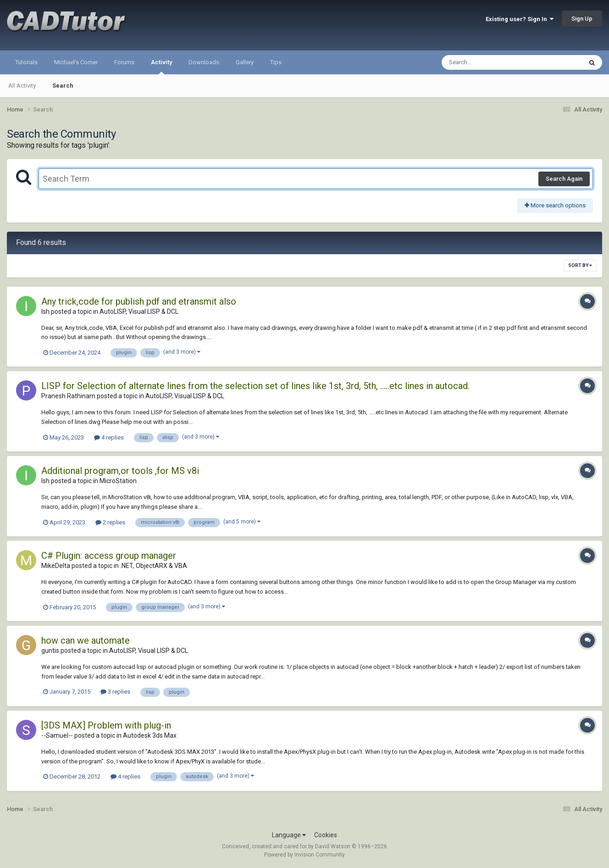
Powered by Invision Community (304, 855)
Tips (276, 62)
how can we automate (86, 640)
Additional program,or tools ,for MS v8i (120, 471)
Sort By (580, 265)
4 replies (109, 437)
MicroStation (118, 481)
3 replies (115, 692)
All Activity (22, 86)
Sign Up (582, 19)
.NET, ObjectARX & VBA (154, 566)
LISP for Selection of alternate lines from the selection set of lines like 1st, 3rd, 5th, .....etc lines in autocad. (255, 386)
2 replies (110, 522)
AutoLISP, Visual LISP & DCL (139, 312)
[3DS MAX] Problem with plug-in (106, 725)
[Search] (488, 62)
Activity (161, 67)
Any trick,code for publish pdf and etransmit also (139, 301)
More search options (555, 205)
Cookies (326, 835)
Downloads (204, 62)
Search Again (564, 179)
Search (63, 86)
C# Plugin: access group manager (109, 556)
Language (289, 835)
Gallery (245, 62)
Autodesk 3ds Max (150, 735)
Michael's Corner (76, 62)
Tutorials (26, 62)
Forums (124, 62)
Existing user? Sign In (520, 19)
